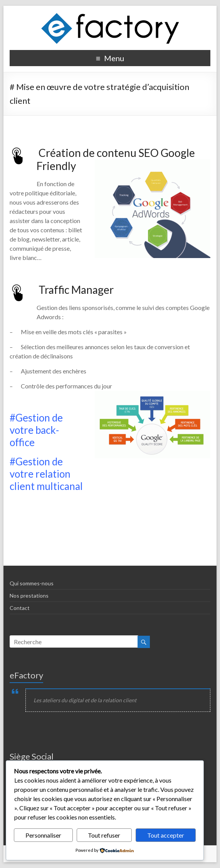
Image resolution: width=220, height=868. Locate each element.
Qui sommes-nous (32, 583)
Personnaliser (43, 835)
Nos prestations (29, 596)
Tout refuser (104, 835)
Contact (20, 608)
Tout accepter (166, 835)
